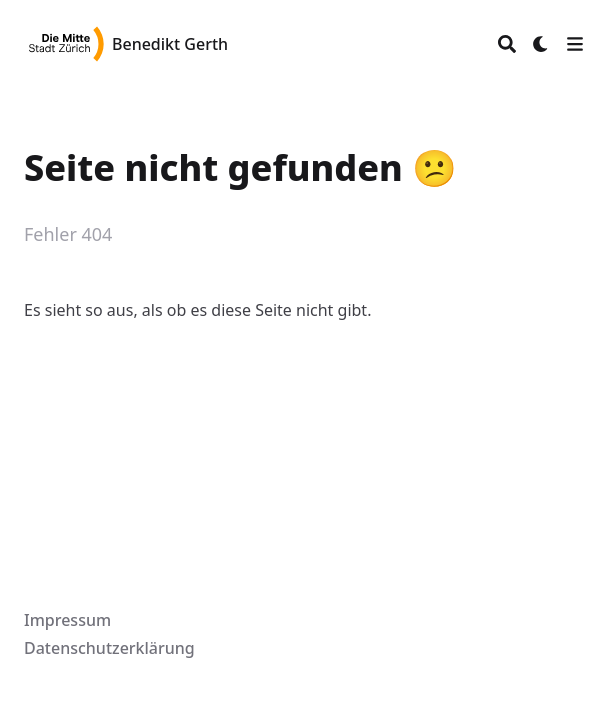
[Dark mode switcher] (541, 44)
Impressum (67, 620)
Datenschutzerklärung (109, 648)
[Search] (507, 44)
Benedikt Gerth (170, 44)
